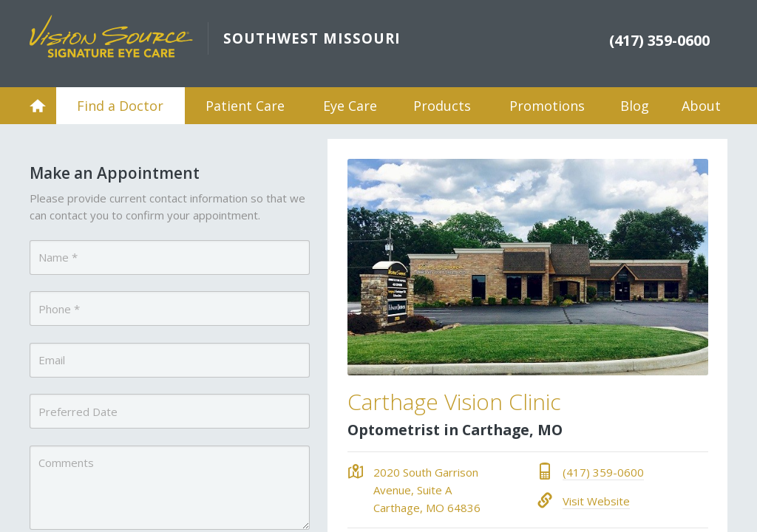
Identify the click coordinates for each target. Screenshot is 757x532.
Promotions (547, 106)
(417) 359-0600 (603, 472)
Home (38, 106)
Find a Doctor (120, 106)
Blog (635, 106)
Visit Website (596, 501)
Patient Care (245, 106)
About (701, 106)
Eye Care (350, 106)
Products (442, 106)
